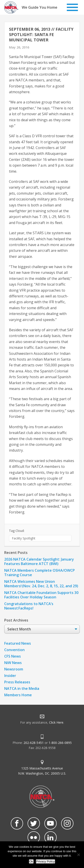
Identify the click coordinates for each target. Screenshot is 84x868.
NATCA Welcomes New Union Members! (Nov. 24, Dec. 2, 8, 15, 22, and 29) (41, 584)
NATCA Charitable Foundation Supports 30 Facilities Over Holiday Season (41, 595)
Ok (31, 861)
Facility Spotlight (24, 538)
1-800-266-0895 (60, 743)
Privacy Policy (46, 861)
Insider (10, 676)
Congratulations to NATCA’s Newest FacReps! (29, 606)
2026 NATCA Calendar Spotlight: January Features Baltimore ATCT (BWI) (39, 561)
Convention (14, 650)
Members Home (18, 695)
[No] (78, 855)
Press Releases (17, 682)
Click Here (56, 722)
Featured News (18, 643)
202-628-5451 (34, 743)
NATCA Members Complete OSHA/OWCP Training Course (40, 573)
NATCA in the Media (22, 688)
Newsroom (14, 669)
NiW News (13, 663)
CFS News (13, 656)
